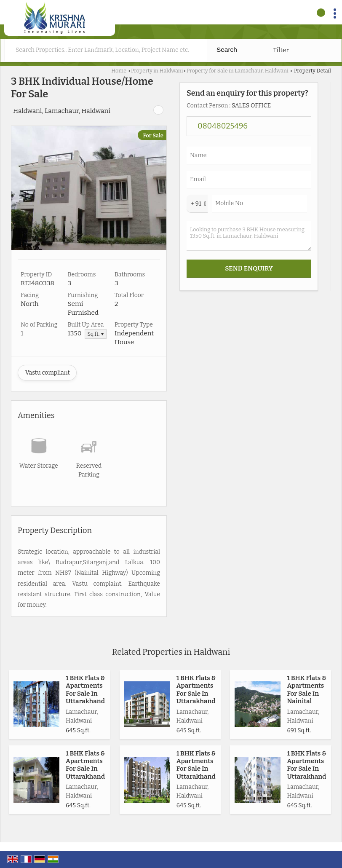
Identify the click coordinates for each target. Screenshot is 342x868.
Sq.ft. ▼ (96, 334)
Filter (281, 50)
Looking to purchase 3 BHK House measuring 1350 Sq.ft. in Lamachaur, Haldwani (249, 236)
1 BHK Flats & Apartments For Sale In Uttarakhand (85, 690)
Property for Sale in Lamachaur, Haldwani (238, 71)
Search (227, 50)
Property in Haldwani (157, 71)
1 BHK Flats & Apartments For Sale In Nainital (306, 690)
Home (119, 71)
